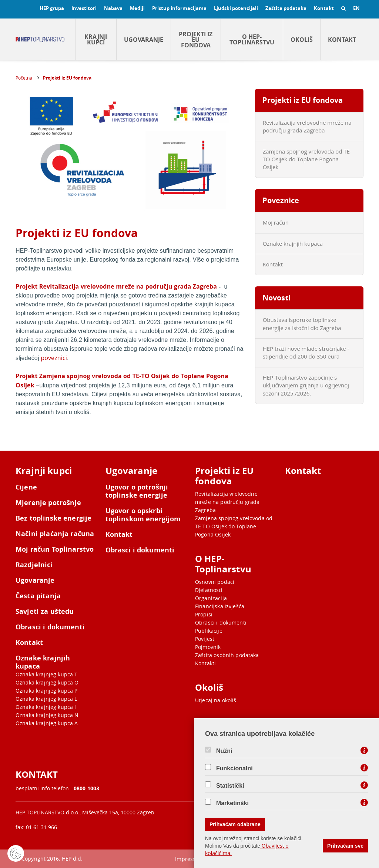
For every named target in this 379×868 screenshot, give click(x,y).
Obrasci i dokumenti (50, 627)
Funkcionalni (234, 768)
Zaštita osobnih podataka (227, 655)
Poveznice (281, 200)
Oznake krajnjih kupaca (293, 243)
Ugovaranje (144, 40)
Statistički (230, 786)
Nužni (224, 751)
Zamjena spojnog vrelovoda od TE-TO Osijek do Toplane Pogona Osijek (307, 159)
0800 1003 (86, 788)
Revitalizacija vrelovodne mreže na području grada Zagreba (307, 126)
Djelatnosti (209, 590)
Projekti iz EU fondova (196, 40)
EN (356, 8)
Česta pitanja (38, 596)
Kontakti (205, 663)
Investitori (84, 8)
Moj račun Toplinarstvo (55, 549)
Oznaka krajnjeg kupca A (47, 723)
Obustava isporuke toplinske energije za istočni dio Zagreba (302, 324)
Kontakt (324, 8)
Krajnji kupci (96, 39)
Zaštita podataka (286, 8)
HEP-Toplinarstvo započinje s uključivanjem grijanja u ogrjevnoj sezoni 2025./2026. (306, 385)
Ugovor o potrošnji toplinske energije (137, 491)
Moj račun (276, 222)
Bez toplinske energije (53, 518)
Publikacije (209, 631)
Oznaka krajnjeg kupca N (47, 715)
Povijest (205, 639)
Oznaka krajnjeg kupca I (46, 707)
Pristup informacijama (179, 8)
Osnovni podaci (215, 582)
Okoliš (302, 40)
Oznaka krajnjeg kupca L (46, 699)
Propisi (204, 614)
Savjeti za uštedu (45, 612)
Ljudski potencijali (236, 8)
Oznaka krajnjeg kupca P (46, 691)
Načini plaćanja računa (55, 534)
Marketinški (232, 803)
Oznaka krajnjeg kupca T (46, 674)
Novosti (276, 298)
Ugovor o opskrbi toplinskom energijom (143, 515)
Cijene (26, 487)
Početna (24, 78)
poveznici (54, 358)
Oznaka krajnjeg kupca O (47, 682)
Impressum (189, 859)
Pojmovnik (208, 647)
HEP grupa (52, 8)
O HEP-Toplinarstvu (252, 39)
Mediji (137, 8)
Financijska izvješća (220, 606)
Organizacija (211, 598)
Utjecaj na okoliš (216, 700)
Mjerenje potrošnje (48, 503)
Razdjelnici (34, 565)
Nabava (113, 8)
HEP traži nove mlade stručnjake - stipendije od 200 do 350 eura (306, 352)
